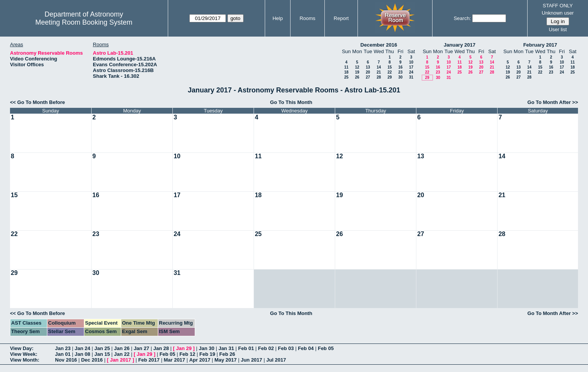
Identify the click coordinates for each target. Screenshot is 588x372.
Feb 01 (246, 348)
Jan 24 (82, 348)
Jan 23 (63, 348)
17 (411, 67)
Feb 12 (187, 354)
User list (558, 29)
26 (357, 77)
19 (357, 72)
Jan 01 (63, 354)
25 (346, 77)
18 (346, 72)
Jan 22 (122, 354)
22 (390, 72)
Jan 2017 (121, 360)
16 (400, 67)
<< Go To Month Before (38, 102)
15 (390, 67)
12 (357, 67)
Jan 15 (102, 354)
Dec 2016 (92, 360)
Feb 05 (326, 348)
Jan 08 (82, 354)
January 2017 (459, 45)
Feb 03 (286, 348)
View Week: (24, 354)
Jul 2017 (276, 360)
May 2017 (226, 360)
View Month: (25, 360)
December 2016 (379, 45)
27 (368, 77)
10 (411, 62)
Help (278, 18)
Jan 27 (141, 348)
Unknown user (558, 13)
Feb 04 (306, 348)
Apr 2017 (200, 360)
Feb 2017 (149, 360)
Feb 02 (266, 348)
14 (379, 67)
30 (400, 77)
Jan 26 (122, 348)
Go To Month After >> (553, 102)
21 (379, 72)
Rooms (307, 18)
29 (390, 77)
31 (411, 77)
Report (341, 18)
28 (379, 77)
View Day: (22, 348)
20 (368, 72)
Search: (462, 18)
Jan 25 (102, 348)
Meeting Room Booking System (84, 22)
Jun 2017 (252, 360)
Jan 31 (226, 348)
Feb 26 (227, 354)
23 (400, 72)
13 (368, 67)
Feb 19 (207, 354)
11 (346, 67)
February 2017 (540, 45)
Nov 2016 (66, 360)
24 (411, 72)
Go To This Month (291, 102)
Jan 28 (161, 348)
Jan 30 (207, 348)
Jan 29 (184, 348)
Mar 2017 (174, 360)
